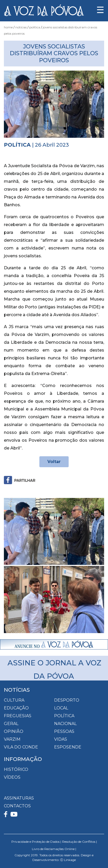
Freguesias (18, 716)
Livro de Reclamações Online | (54, 849)
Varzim (12, 739)
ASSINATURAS (19, 798)
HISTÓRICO (16, 769)
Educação (16, 708)
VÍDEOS (12, 777)
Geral (11, 724)
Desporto (67, 700)
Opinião (14, 731)
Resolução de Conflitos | (80, 842)
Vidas (61, 739)
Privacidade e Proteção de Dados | (36, 842)
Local (61, 708)
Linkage (70, 860)
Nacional (65, 724)
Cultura (14, 700)
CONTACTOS (17, 806)
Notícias (21, 27)
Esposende (68, 747)
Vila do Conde (21, 747)
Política (35, 27)
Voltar (54, 462)
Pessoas (64, 731)
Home (8, 27)
